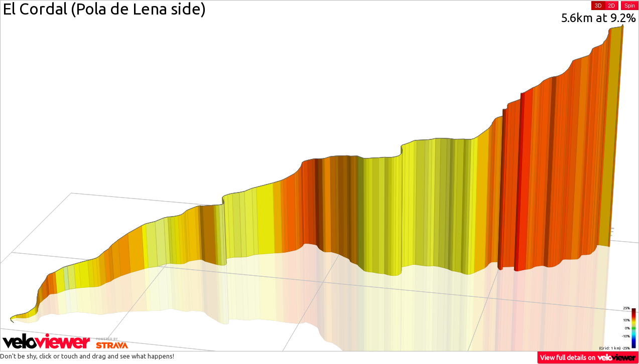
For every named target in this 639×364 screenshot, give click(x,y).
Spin (630, 6)
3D (598, 6)
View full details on (588, 357)
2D (612, 6)
